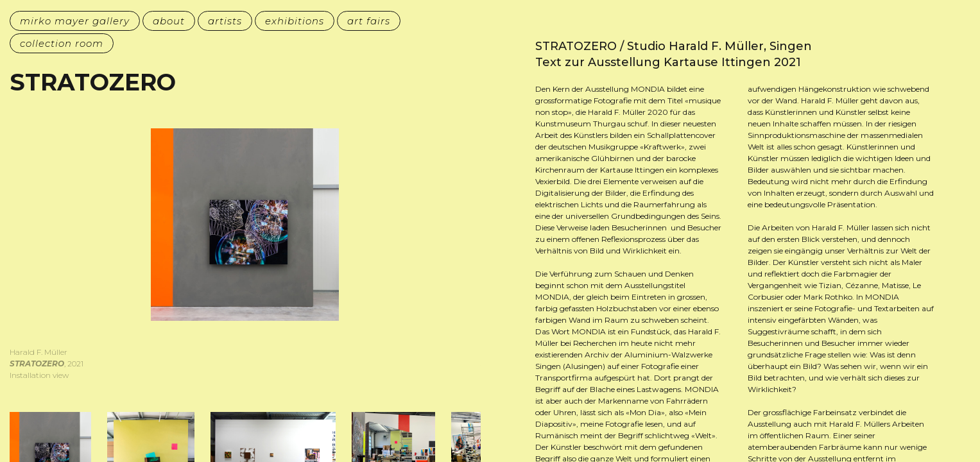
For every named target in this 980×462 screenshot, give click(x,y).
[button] (127, 267)
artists (225, 21)
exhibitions (295, 21)
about (169, 21)
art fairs (369, 21)
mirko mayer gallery (75, 21)
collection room (62, 43)
